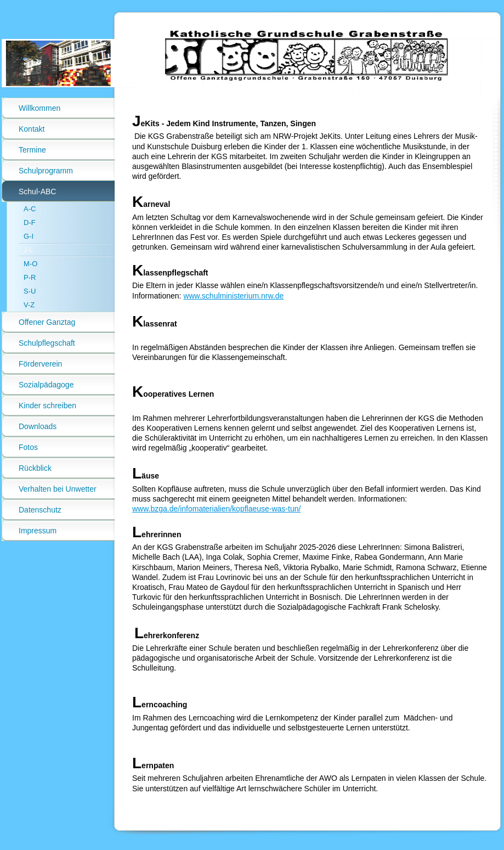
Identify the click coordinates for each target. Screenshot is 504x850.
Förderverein (40, 364)
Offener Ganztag (47, 322)
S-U (30, 291)
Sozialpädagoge (46, 385)
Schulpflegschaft (47, 343)
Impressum (38, 531)
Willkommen (39, 108)
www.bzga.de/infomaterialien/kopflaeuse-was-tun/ (216, 509)
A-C (30, 209)
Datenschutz (40, 510)
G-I (29, 236)
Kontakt (32, 129)
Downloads (38, 426)
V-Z (29, 305)
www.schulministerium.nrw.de (233, 296)
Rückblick (35, 468)
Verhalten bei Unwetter (58, 489)
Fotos (28, 447)
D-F (30, 223)
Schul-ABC (37, 192)
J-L (29, 250)
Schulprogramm (46, 171)
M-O (30, 264)
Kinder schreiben (47, 406)
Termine (32, 150)
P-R (30, 277)
